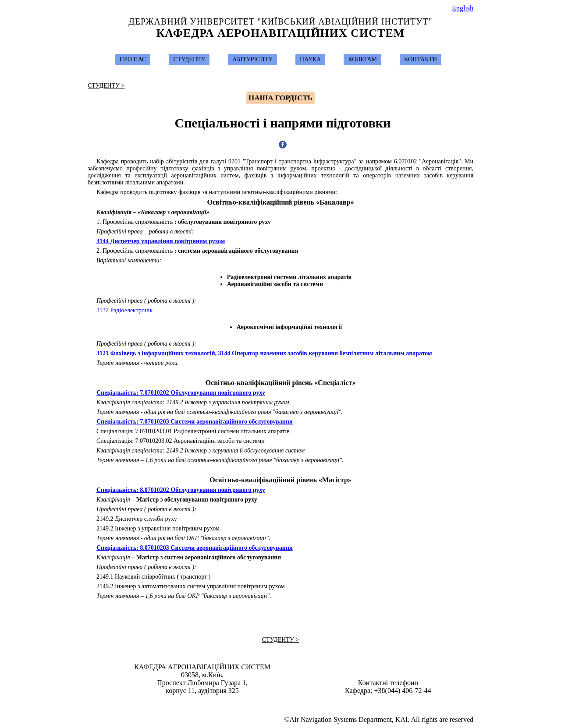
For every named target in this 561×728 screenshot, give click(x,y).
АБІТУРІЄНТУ (252, 59)
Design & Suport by (281, 703)
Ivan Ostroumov (285, 703)
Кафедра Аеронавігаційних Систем (281, 33)
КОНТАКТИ (421, 59)
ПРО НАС (133, 59)
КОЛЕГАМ (362, 59)
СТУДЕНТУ (189, 59)
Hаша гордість (280, 98)
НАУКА (310, 59)
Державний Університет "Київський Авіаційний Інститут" (280, 21)
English (463, 8)
